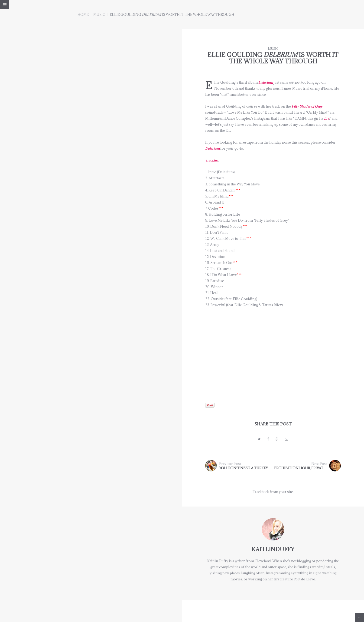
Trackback (261, 492)
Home (83, 15)
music (99, 15)
